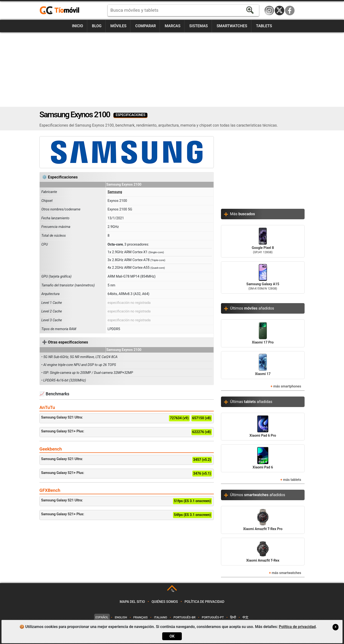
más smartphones (287, 386)
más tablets (292, 480)
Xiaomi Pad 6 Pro (263, 427)
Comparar (145, 26)
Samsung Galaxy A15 (263, 278)
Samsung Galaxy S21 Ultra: (127, 418)
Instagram (269, 11)
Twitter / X (279, 11)
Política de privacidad (205, 602)
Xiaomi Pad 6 (263, 458)
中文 (246, 617)
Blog (97, 26)
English (121, 617)
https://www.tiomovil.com (66, 11)
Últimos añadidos (252, 308)
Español (102, 617)
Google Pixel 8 (263, 241)
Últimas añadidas (251, 402)
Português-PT (213, 617)
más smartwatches (287, 573)
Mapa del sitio (132, 602)
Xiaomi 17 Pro (263, 333)
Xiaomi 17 (263, 365)
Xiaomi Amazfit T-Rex (263, 551)
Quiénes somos (165, 602)
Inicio (78, 26)
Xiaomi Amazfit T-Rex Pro (263, 520)
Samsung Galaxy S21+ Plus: (127, 432)
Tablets (264, 26)
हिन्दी (233, 617)
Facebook (290, 11)
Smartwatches (232, 26)
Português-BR (184, 617)
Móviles (118, 26)
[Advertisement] (172, 70)
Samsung (115, 192)
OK (172, 636)
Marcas (172, 26)
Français (140, 617)
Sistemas (199, 26)
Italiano (161, 617)
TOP (172, 591)
